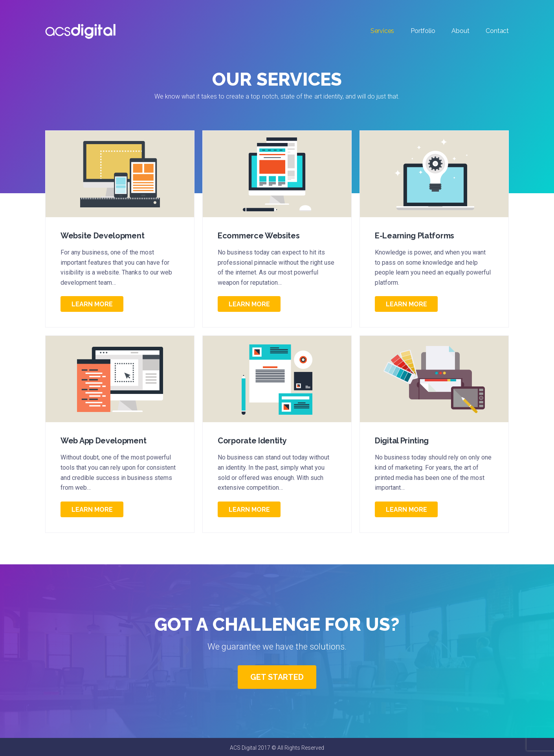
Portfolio (423, 31)
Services (382, 31)
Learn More (92, 304)
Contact (497, 31)
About (460, 31)
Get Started (277, 677)
